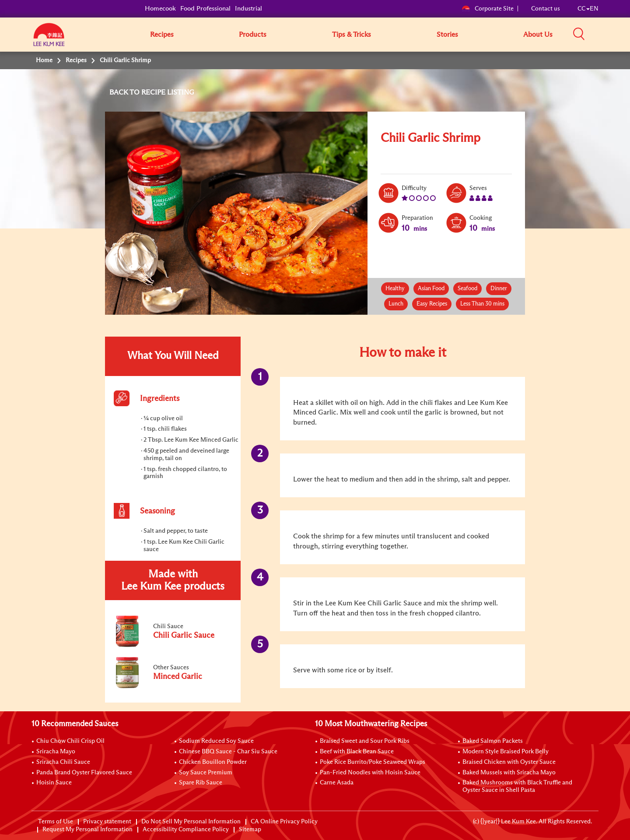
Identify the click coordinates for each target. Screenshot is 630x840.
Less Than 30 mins (482, 304)
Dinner (499, 289)
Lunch (396, 304)
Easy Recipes (432, 304)
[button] (602, 34)
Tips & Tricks (352, 35)
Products (253, 35)
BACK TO (125, 92)
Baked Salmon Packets (493, 741)
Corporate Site (488, 9)
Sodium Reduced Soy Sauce (216, 741)
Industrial (248, 9)
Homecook (160, 9)
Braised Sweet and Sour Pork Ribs (365, 741)
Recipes (162, 35)
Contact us (546, 9)
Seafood (467, 289)
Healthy (395, 289)
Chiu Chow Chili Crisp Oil (70, 741)
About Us (538, 35)
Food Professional (205, 9)
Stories (447, 35)
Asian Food (431, 289)
